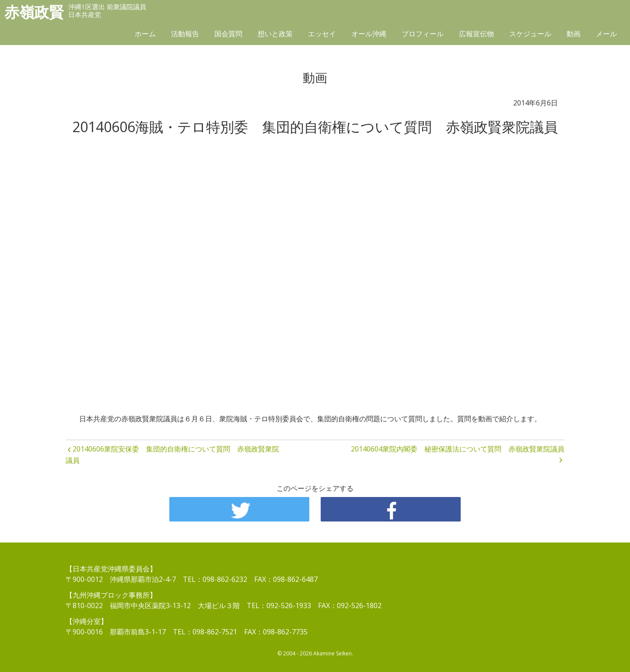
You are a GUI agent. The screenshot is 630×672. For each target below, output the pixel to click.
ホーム (145, 34)
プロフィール (423, 34)
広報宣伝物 (476, 34)
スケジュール (530, 34)
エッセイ (322, 34)
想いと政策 (275, 34)
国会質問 (228, 34)
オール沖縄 (369, 34)
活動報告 (185, 34)
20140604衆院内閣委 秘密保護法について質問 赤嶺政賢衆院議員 (458, 449)
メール (606, 34)
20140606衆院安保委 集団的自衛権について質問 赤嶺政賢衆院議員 (172, 455)
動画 (574, 34)
